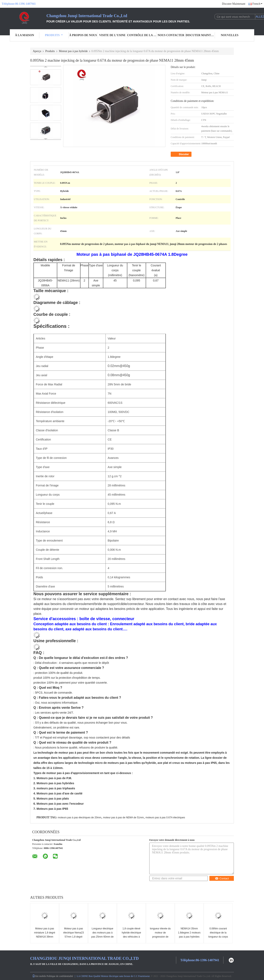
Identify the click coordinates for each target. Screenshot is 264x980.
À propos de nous (83, 35)
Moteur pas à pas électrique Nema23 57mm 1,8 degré (74, 933)
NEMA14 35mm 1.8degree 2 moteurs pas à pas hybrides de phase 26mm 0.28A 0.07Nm (189, 937)
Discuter (181, 154)
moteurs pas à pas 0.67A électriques (165, 818)
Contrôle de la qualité (142, 35)
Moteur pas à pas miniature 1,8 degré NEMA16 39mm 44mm (45, 935)
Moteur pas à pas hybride (73, 51)
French (257, 4)
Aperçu (37, 51)
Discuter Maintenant (234, 4)
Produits (54, 35)
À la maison (25, 35)
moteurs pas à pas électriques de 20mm (80, 818)
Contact (222, 878)
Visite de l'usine (112, 35)
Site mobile (39, 976)
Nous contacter (171, 35)
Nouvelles (230, 35)
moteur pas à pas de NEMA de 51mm (123, 818)
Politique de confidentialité (60, 976)
